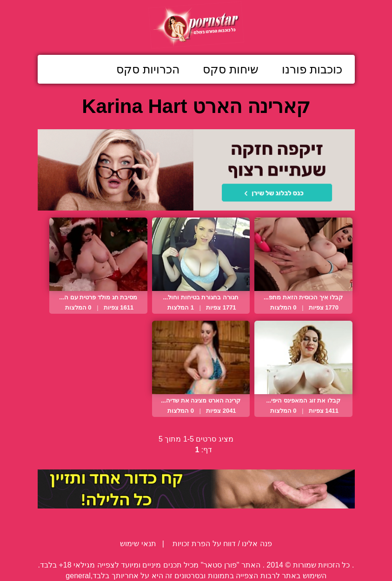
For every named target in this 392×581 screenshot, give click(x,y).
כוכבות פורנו (312, 69)
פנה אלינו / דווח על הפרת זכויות (221, 544)
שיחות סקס (231, 69)
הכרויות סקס (148, 69)
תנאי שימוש (138, 544)
